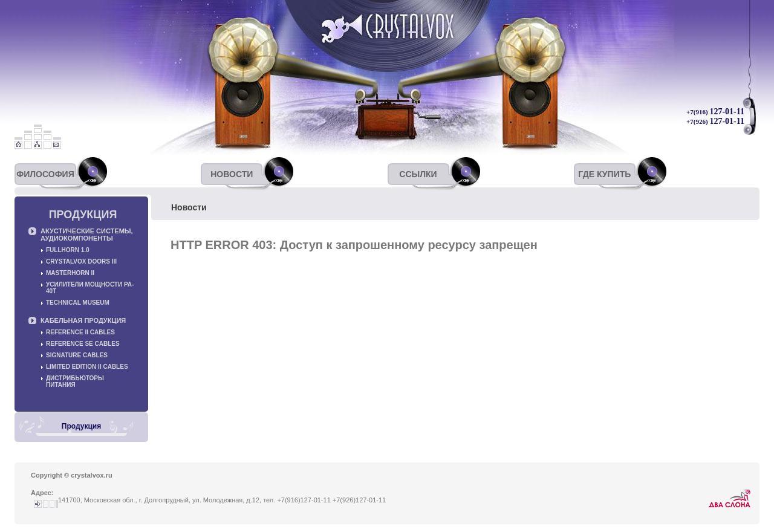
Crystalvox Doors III (81, 261)
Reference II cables (80, 332)
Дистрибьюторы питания (75, 381)
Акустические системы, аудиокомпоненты (87, 235)
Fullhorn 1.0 (68, 250)
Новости (232, 174)
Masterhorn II (70, 273)
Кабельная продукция (83, 320)
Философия (45, 174)
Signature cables (77, 355)
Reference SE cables (83, 344)
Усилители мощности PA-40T (90, 288)
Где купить (604, 174)
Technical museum (78, 303)
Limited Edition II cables (87, 367)
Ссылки (418, 174)
